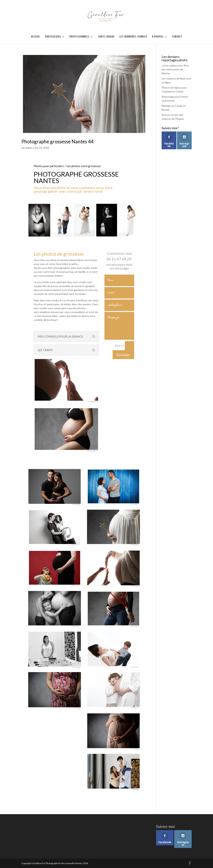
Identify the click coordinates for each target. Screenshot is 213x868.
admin (29, 148)
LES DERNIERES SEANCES (133, 37)
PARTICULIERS (53, 37)
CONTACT (177, 37)
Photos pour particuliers (49, 166)
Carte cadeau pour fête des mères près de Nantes (175, 69)
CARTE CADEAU (106, 37)
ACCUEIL (36, 37)
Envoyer (123, 355)
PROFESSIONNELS (79, 37)
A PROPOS (158, 37)
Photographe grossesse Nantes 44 (57, 141)
